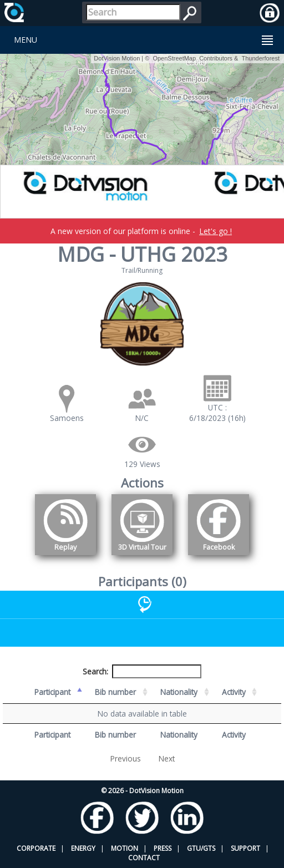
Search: (142, 671)
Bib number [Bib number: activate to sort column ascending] (115, 692)
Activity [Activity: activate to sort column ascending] (234, 692)
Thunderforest (261, 58)
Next (167, 758)
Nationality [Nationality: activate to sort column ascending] (179, 692)
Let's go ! (215, 231)
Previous (126, 758)
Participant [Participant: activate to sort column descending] (52, 692)
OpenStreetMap (174, 58)
